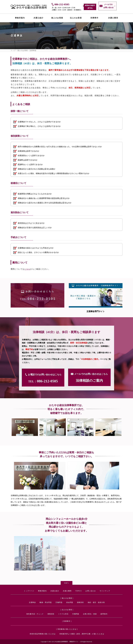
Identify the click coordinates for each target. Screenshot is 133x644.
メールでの (108, 6)
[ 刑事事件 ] (67, 621)
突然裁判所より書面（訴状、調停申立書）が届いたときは (82, 634)
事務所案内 (20, 18)
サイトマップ (105, 591)
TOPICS (79, 591)
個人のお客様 (57, 18)
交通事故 (32, 602)
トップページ (29, 591)
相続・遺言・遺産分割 (96, 602)
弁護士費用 (113, 18)
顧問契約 (104, 614)
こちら (27, 269)
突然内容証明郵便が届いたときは (43, 634)
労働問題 (59, 602)
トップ (13, 51)
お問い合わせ (91, 591)
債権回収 (80, 602)
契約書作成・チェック (35, 614)
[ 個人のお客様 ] (67, 598)
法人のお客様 (76, 18)
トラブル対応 (63, 614)
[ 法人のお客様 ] (67, 610)
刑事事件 (94, 18)
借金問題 (70, 602)
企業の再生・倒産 (90, 614)
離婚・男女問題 (46, 602)
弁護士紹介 (38, 18)
